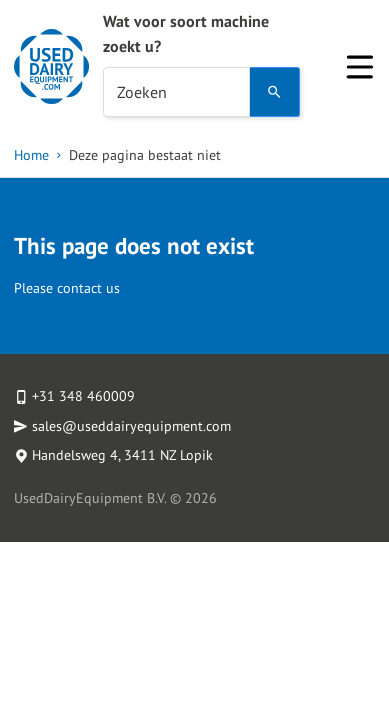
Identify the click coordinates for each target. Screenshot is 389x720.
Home (31, 155)
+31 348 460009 (83, 396)
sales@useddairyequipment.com (131, 426)
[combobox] (176, 92)
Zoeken (142, 92)
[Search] (275, 92)
